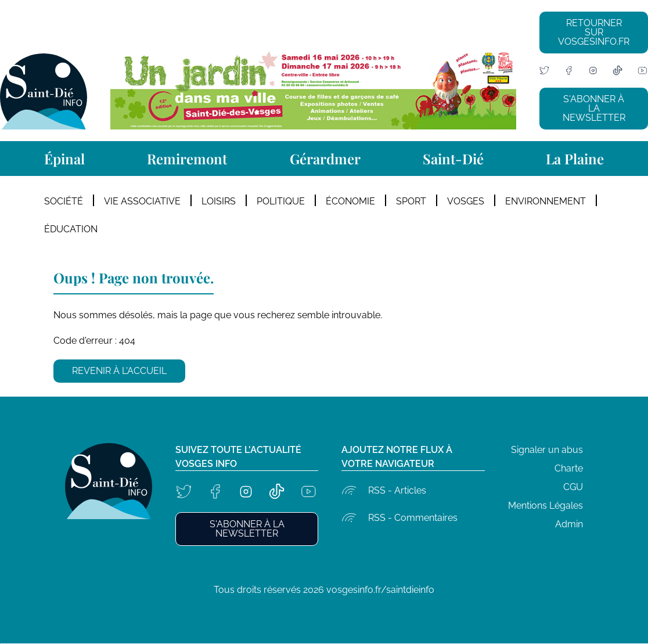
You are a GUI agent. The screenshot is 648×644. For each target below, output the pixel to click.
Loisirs (219, 201)
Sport (411, 201)
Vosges (466, 201)
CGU (573, 487)
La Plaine (575, 159)
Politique (281, 201)
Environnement (546, 201)
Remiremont (187, 159)
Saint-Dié (453, 159)
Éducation (71, 229)
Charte (569, 468)
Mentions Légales (546, 506)
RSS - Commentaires (413, 518)
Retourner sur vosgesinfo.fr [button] (594, 32)
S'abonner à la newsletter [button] (594, 108)
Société (64, 201)
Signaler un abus (547, 450)
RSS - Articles (397, 490)
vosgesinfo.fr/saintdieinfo (380, 590)
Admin (569, 524)
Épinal (64, 159)
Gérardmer (325, 159)
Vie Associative (142, 201)
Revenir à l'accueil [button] (119, 371)
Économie (350, 201)
